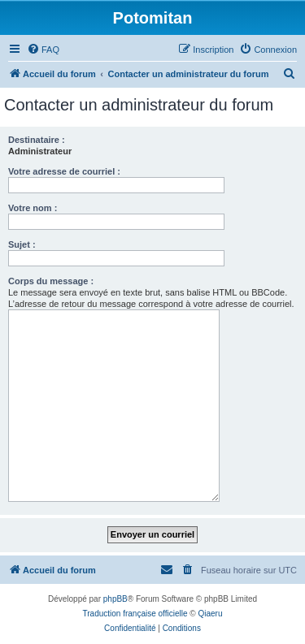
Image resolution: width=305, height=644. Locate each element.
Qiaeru (210, 614)
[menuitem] (43, 50)
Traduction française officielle (135, 614)
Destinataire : (37, 140)
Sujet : (22, 244)
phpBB (115, 599)
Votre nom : (33, 208)
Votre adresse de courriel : (64, 171)
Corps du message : (51, 281)
